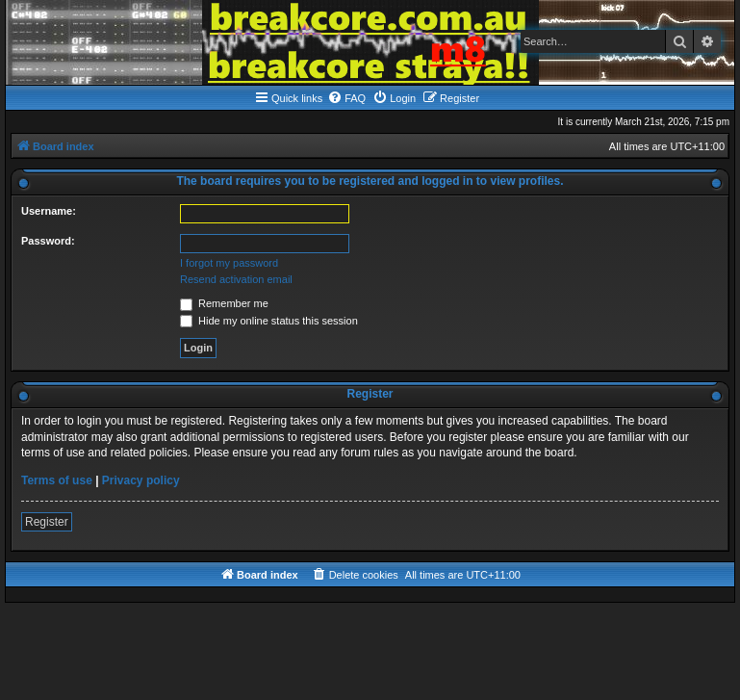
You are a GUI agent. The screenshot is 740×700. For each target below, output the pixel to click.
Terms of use (57, 480)
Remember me (224, 303)
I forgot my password (229, 263)
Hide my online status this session (269, 321)
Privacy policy (141, 480)
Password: (48, 241)
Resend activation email (236, 279)
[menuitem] (346, 98)
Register (47, 522)
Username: (49, 211)
